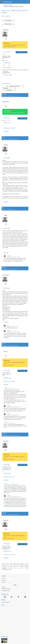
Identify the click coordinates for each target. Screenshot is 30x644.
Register (4, 587)
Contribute (8, 20)
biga (3, 208)
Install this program (22, 52)
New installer (8, 24)
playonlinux (6, 2)
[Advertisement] (14, 621)
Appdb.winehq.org (6, 73)
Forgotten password (6, 589)
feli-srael (4, 267)
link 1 (4, 307)
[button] (28, 2)
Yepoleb (6, 30)
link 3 (9, 307)
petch (4, 344)
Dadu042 (4, 94)
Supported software (8, 5)
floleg (4, 137)
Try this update (22, 118)
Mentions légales (6, 602)
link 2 (6, 307)
